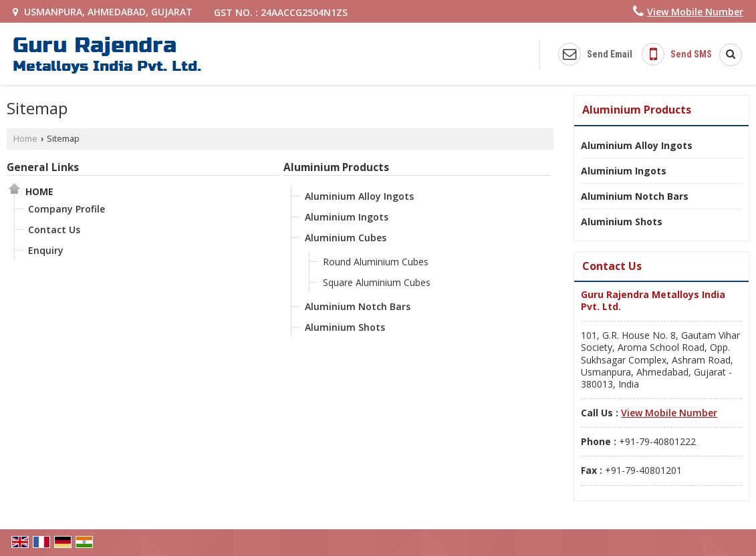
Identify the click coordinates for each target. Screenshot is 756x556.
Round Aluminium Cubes (376, 262)
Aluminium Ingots (347, 217)
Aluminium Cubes (346, 238)
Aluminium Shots (345, 327)
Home (25, 139)
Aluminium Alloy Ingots (359, 196)
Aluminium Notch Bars (358, 306)
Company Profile (67, 209)
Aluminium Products (336, 167)
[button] (695, 12)
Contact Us (54, 230)
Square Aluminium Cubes (377, 282)
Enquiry (46, 250)
